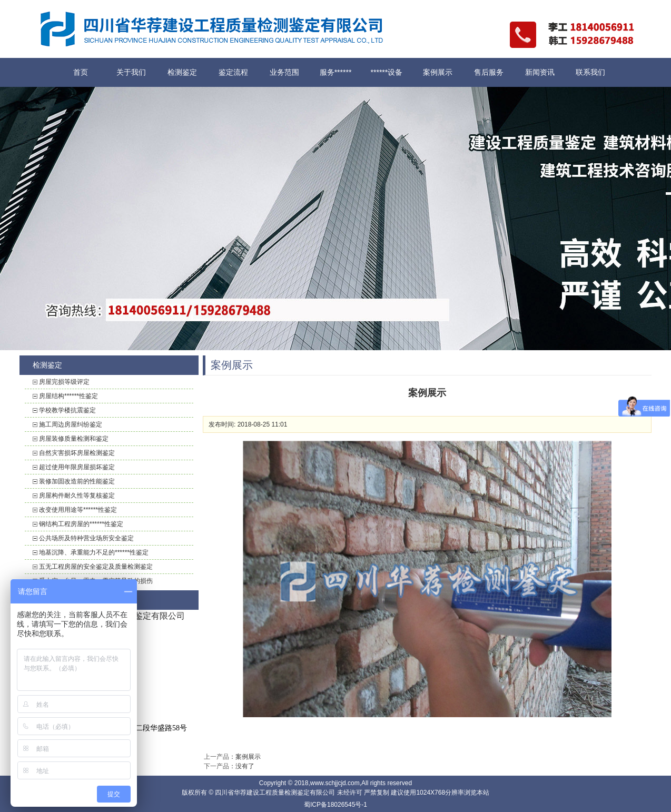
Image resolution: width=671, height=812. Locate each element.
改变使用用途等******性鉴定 (78, 510)
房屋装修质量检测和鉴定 (74, 439)
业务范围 (284, 72)
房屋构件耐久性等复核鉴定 (77, 496)
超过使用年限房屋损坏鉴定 (77, 467)
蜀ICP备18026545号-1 (335, 805)
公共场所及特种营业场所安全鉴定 (86, 538)
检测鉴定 (182, 72)
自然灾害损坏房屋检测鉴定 (77, 453)
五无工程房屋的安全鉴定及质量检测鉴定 (96, 567)
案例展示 (438, 72)
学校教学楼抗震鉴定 (67, 410)
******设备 (387, 72)
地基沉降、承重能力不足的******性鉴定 (94, 552)
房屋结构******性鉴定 (68, 396)
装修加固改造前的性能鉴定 (77, 481)
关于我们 (131, 72)
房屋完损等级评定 (64, 382)
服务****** (336, 72)
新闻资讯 (540, 72)
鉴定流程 (233, 72)
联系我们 (590, 72)
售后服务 (489, 72)
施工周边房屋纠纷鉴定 (71, 424)
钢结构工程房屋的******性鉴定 (81, 524)
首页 (81, 72)
